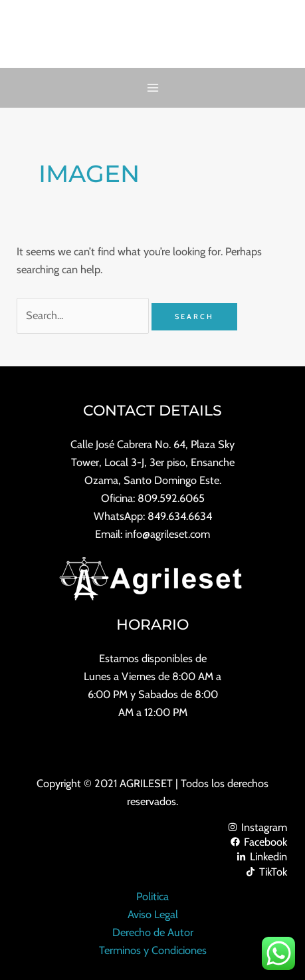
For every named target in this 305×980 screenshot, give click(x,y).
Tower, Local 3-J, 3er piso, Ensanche (153, 462)
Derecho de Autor (153, 932)
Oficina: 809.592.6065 (153, 498)
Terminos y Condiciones (153, 950)
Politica (152, 896)
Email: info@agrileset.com (152, 534)
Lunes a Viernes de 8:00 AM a (152, 676)
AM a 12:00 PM (153, 712)
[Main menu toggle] (152, 88)
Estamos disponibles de (153, 658)
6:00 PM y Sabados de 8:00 (153, 694)
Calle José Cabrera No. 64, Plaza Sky (152, 444)
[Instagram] (152, 827)
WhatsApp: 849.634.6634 (153, 516)
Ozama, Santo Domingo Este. (153, 480)
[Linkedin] (152, 856)
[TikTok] (152, 872)
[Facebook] (152, 842)
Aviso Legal (153, 914)
